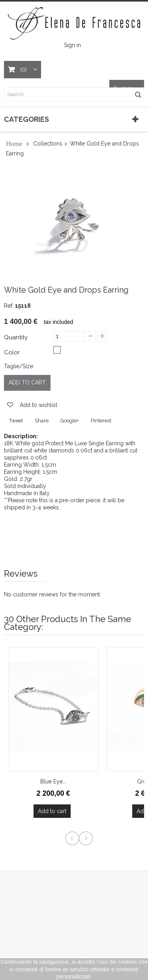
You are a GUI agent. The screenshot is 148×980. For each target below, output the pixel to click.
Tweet (16, 421)
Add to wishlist (38, 405)
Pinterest (101, 421)
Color (13, 352)
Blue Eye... (53, 781)
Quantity (16, 337)
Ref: (9, 306)
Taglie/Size (19, 366)
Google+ (70, 421)
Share (42, 421)
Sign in (72, 45)
